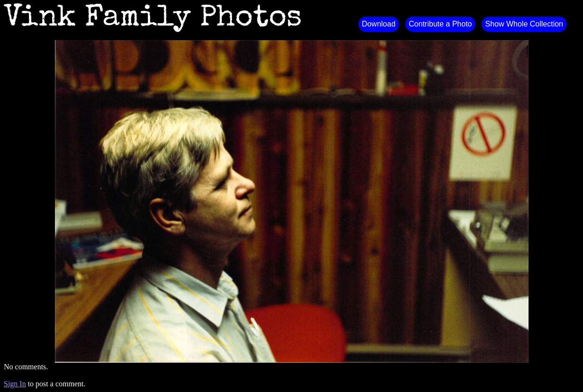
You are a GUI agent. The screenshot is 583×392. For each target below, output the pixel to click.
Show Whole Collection (524, 24)
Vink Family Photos (153, 19)
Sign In (15, 384)
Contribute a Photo (440, 24)
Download (379, 24)
